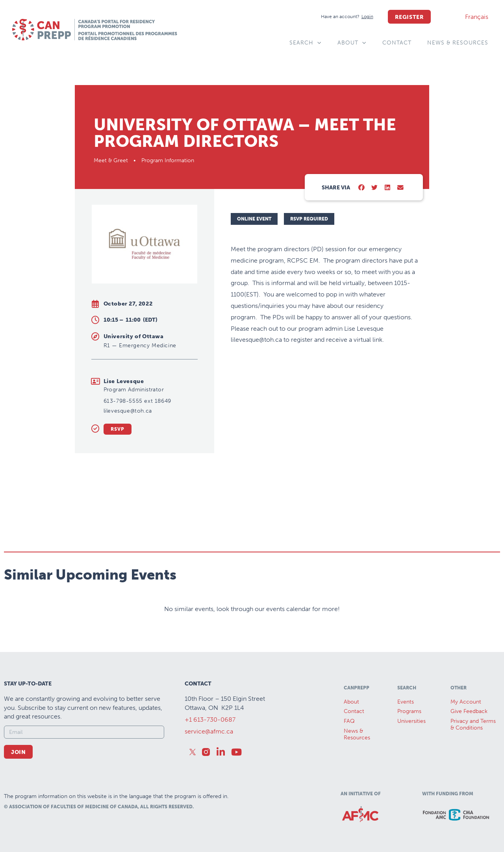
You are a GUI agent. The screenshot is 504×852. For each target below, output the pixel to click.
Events (406, 702)
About (352, 43)
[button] (362, 188)
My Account (466, 702)
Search (306, 43)
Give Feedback (469, 711)
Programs (409, 711)
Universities (411, 721)
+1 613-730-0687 (210, 720)
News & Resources (458, 43)
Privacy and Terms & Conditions (473, 724)
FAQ (349, 721)
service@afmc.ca (209, 731)
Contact (397, 43)
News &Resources (357, 734)
